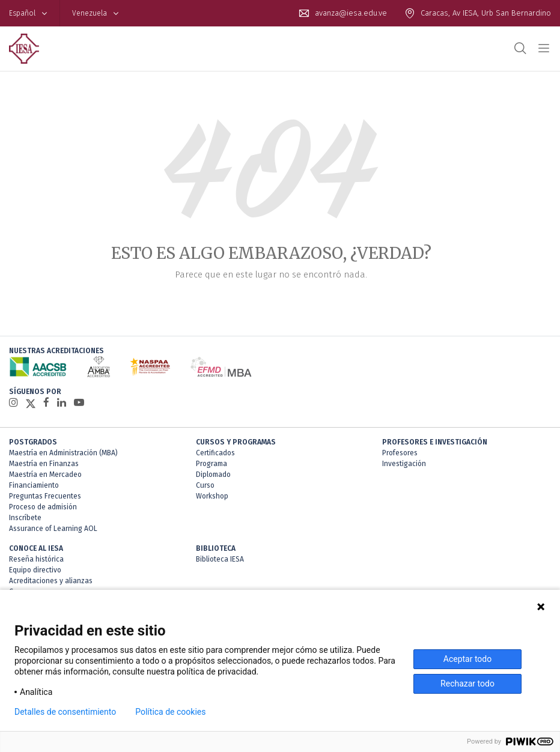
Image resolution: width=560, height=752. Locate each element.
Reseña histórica (36, 559)
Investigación (404, 464)
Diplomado (213, 475)
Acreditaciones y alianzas (51, 581)
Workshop (212, 496)
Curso (205, 485)
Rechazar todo (467, 684)
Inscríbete (25, 518)
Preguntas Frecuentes (45, 496)
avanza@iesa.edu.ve (351, 13)
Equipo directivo (35, 570)
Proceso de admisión (43, 507)
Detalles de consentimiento (65, 712)
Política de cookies (170, 712)
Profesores (400, 453)
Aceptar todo (467, 659)
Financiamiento (34, 485)
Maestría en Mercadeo (45, 475)
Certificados (215, 453)
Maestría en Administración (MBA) (63, 453)
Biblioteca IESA (220, 559)
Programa (212, 464)
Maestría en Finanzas (44, 464)
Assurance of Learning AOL (53, 529)
